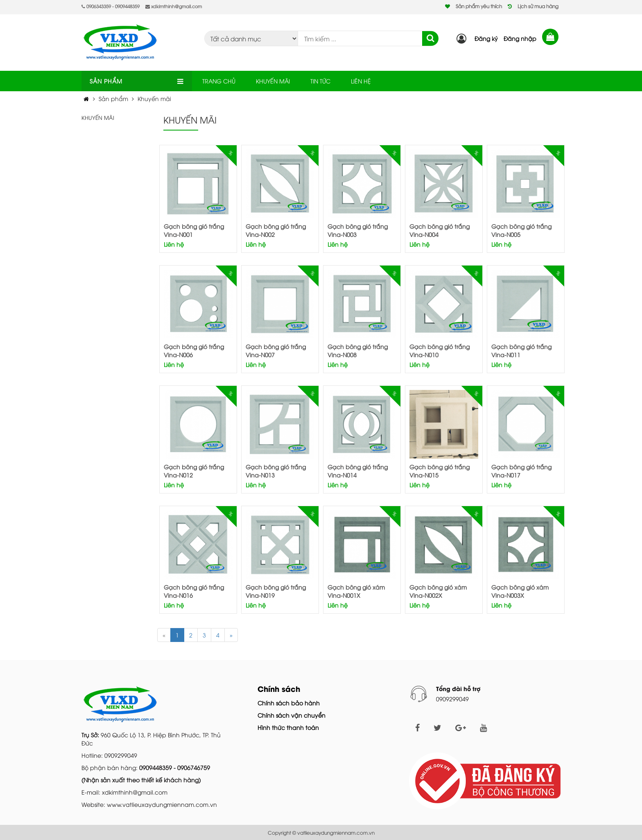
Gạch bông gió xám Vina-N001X (356, 591)
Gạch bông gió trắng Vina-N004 (440, 230)
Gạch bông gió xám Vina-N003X (520, 591)
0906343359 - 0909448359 (111, 6)
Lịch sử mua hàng (538, 6)
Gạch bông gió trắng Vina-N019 (276, 591)
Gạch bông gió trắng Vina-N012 (194, 471)
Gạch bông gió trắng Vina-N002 (276, 230)
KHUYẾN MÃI (273, 81)
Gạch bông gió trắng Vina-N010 (440, 350)
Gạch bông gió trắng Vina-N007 (276, 350)
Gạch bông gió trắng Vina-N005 (521, 230)
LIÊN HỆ (361, 81)
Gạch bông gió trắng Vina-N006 (194, 350)
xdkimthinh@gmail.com (174, 6)
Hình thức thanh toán (288, 727)
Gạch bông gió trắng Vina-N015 (440, 471)
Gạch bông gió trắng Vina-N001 (194, 230)
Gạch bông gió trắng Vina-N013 (276, 471)
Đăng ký (486, 38)
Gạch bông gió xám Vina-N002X (438, 591)
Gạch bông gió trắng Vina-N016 (194, 591)
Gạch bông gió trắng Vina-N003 (358, 230)
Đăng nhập (520, 38)
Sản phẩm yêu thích (479, 6)
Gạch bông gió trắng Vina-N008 (358, 350)
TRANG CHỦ (219, 81)
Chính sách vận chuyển (292, 715)
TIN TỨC (320, 81)
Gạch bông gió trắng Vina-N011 (521, 350)
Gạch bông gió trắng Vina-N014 (358, 471)
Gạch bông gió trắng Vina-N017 (521, 471)
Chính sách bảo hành (289, 703)
